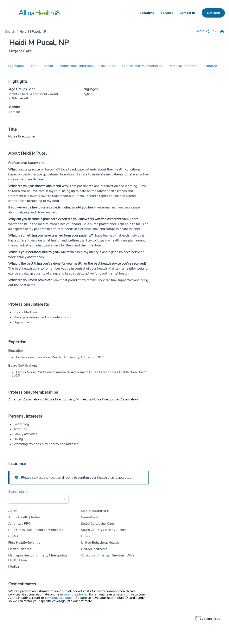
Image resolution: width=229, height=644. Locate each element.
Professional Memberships (142, 66)
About (49, 66)
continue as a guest (59, 598)
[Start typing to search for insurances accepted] (39, 499)
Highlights (16, 66)
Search (10, 32)
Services (167, 13)
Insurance (210, 66)
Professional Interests (76, 66)
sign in (129, 594)
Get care (213, 13)
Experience (107, 66)
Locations (147, 13)
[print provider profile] (218, 32)
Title (34, 66)
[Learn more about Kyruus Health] (210, 619)
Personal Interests (182, 66)
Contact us (187, 13)
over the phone (76, 594)
